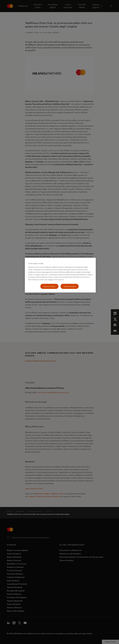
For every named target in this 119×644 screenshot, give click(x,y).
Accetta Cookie (70, 286)
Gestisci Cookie (49, 286)
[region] (60, 275)
